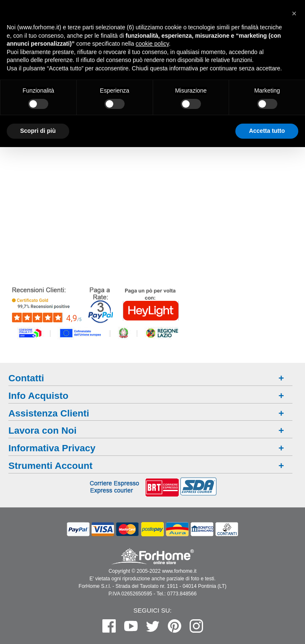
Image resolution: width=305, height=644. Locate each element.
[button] (294, 13)
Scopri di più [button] (38, 131)
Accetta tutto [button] (267, 131)
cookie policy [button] (152, 44)
